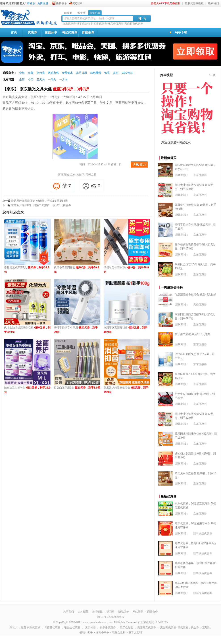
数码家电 (53, 73)
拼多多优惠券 (99, 24)
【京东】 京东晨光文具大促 (46, 89)
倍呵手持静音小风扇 (76, 330)
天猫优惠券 (200, 305)
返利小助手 (102, 632)
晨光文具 (91, 175)
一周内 (52, 79)
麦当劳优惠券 (168, 627)
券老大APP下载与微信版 (166, 3)
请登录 (31, 3)
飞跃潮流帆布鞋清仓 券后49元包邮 (195, 295)
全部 (22, 73)
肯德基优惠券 (52, 627)
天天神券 (90, 627)
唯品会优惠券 (116, 24)
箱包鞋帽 (96, 73)
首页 (14, 32)
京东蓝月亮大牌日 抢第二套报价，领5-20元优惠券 (41, 205)
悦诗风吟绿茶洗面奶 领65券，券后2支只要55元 (39, 201)
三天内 (41, 79)
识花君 (110, 612)
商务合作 (152, 612)
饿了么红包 (83, 24)
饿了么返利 (135, 632)
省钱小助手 (86, 632)
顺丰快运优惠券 (203, 533)
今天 (31, 79)
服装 (31, 73)
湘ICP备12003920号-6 (110, 617)
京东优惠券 (69, 24)
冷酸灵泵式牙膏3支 (27, 270)
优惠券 (32, 32)
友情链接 (97, 612)
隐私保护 (124, 612)
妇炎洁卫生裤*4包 (27, 390)
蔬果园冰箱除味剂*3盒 (126, 390)
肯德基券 (88, 32)
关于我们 (69, 612)
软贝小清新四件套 (76, 270)
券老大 (13, 627)
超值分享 (51, 32)
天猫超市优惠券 (134, 24)
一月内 (63, 79)
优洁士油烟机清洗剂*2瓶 (27, 330)
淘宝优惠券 (69, 32)
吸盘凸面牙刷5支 (77, 388)
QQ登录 (78, 3)
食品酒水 (67, 73)
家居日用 (81, 73)
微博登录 (62, 3)
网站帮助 (138, 612)
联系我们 (213, 3)
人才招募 (83, 612)
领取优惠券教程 (194, 3)
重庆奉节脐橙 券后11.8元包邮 (193, 334)
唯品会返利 (119, 632)
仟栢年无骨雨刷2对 (126, 270)
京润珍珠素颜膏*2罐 (125, 330)
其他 (116, 73)
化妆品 (41, 73)
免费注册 (43, 3)
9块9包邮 (127, 73)
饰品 (107, 73)
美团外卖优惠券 (147, 627)
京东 (73, 175)
